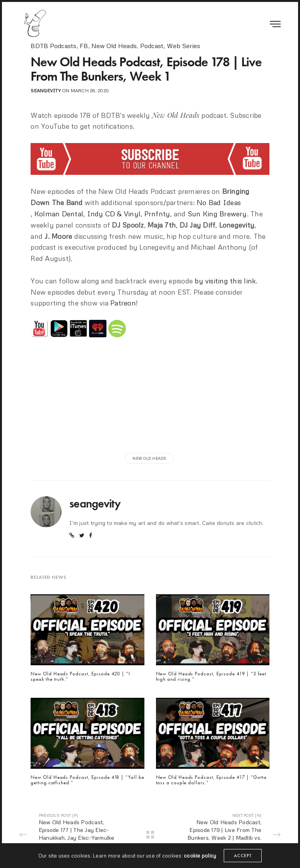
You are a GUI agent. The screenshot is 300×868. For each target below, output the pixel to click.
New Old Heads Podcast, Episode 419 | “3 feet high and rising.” (211, 677)
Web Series (183, 46)
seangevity (45, 91)
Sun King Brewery (217, 214)
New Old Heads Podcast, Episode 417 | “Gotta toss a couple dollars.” (211, 780)
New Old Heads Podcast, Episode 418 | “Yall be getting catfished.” (87, 780)
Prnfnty (157, 214)
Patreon (123, 303)
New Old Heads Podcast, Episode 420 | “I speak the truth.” (80, 677)
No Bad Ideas (219, 202)
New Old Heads (114, 46)
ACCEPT (243, 856)
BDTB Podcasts (53, 46)
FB (84, 46)
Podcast (152, 46)
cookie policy (200, 856)
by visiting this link (225, 281)
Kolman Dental (59, 214)
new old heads (149, 458)
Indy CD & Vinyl (114, 214)
